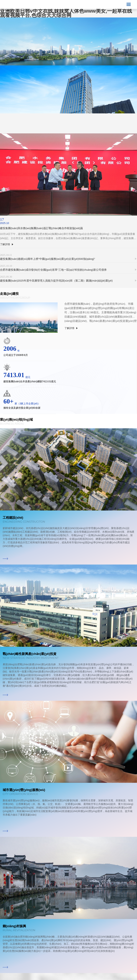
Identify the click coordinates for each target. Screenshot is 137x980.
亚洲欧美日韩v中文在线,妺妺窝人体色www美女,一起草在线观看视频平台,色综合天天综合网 (66, 13)
